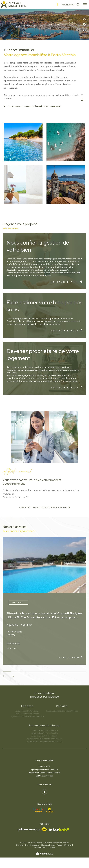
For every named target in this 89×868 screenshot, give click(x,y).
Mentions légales (48, 845)
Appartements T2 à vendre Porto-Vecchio (45, 739)
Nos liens (68, 845)
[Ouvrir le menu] (85, 5)
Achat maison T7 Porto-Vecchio (44, 736)
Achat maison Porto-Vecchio (27, 711)
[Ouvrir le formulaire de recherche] (71, 5)
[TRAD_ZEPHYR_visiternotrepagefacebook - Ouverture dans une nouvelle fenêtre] (44, 792)
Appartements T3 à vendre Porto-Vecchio (45, 741)
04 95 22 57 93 (44, 766)
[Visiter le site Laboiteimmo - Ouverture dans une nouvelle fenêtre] (45, 852)
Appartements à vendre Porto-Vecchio (27, 716)
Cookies (52, 847)
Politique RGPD (40, 847)
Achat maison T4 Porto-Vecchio (45, 733)
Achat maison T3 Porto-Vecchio (45, 730)
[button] (12, 676)
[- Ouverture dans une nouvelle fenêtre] (38, 810)
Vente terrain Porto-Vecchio (27, 714)
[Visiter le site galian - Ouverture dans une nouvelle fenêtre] (29, 830)
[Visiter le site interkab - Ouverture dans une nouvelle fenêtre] (59, 830)
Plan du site (35, 845)
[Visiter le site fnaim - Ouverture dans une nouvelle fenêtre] (44, 829)
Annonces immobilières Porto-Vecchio (62, 711)
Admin (60, 845)
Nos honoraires (22, 845)
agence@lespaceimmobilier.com (44, 769)
